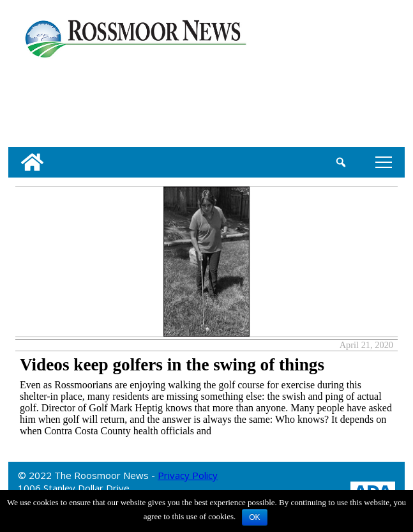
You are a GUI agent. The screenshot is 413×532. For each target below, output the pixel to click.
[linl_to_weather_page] (49, 100)
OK (254, 517)
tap (384, 162)
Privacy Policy (188, 475)
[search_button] (341, 162)
